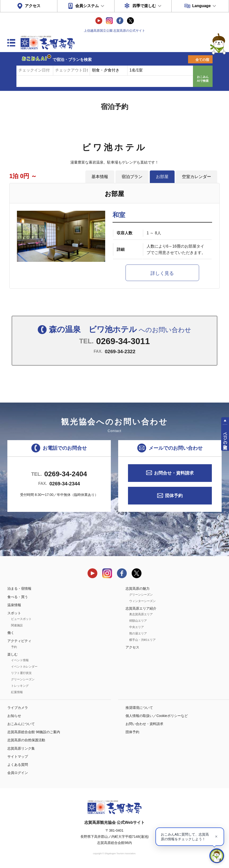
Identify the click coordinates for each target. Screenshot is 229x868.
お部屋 (162, 177)
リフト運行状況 (21, 673)
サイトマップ (18, 756)
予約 (14, 647)
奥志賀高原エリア (141, 614)
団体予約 (174, 496)
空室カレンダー (197, 177)
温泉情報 (14, 605)
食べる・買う (18, 597)
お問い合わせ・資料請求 (144, 724)
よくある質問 (18, 765)
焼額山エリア (138, 621)
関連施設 (17, 625)
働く (11, 633)
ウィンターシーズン (142, 601)
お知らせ (14, 716)
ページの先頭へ (225, 438)
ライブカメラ (18, 708)
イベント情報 (20, 660)
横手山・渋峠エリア (142, 640)
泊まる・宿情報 (19, 588)
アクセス (33, 6)
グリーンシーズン (23, 679)
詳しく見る (162, 273)
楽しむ (13, 654)
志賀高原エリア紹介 (141, 608)
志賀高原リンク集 (21, 748)
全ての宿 (202, 60)
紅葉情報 (17, 692)
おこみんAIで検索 (203, 79)
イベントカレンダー (24, 667)
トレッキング (20, 686)
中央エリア (137, 627)
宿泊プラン (132, 177)
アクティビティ (19, 641)
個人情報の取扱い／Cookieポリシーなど (157, 716)
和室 (119, 215)
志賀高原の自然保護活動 (26, 740)
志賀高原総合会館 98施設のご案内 (34, 732)
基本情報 (100, 177)
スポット (14, 613)
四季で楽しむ (144, 6)
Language (202, 6)
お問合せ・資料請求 (174, 473)
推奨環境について (139, 708)
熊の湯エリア (138, 633)
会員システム (87, 6)
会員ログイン (18, 773)
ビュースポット (21, 619)
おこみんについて (21, 724)
